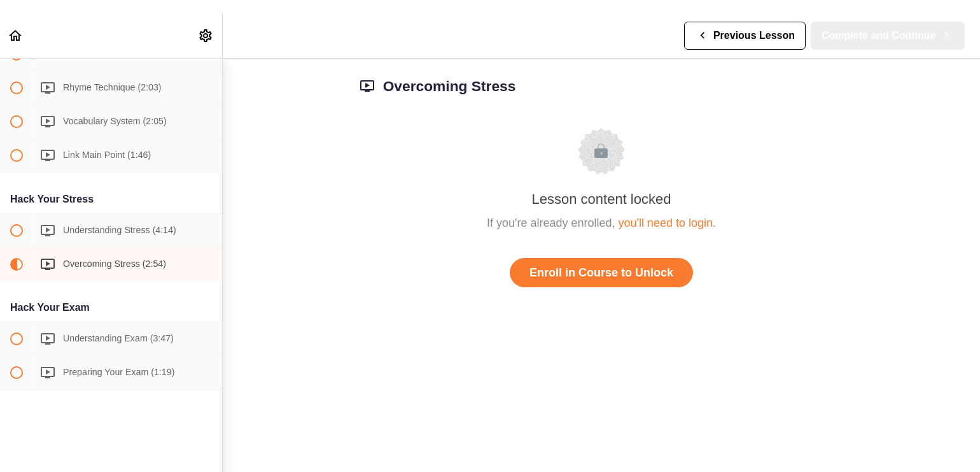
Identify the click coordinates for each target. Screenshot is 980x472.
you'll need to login (666, 223)
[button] (16, 35)
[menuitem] (206, 35)
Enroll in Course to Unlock (601, 273)
